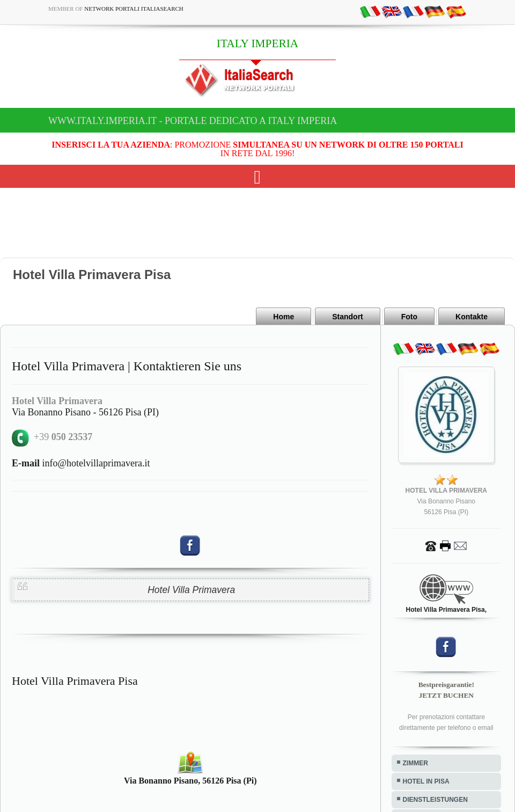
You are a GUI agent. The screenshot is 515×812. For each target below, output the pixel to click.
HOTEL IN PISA (426, 781)
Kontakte (472, 317)
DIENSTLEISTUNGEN (435, 800)
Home (284, 317)
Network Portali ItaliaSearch (134, 9)
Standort (348, 317)
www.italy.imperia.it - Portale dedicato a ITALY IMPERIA (193, 121)
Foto (409, 317)
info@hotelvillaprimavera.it (81, 463)
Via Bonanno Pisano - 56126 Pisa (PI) (85, 412)
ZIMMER (415, 763)
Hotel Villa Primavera (191, 590)
